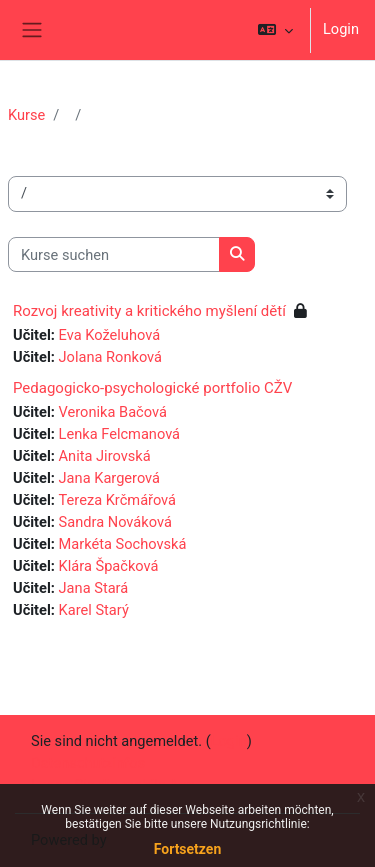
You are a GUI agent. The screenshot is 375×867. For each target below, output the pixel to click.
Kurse (26, 115)
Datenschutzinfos (88, 763)
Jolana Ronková (110, 357)
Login (341, 29)
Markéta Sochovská (123, 544)
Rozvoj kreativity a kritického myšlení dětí (149, 311)
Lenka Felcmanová (120, 434)
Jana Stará (94, 588)
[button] (275, 30)
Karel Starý (94, 610)
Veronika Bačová (113, 412)
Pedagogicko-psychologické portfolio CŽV (152, 388)
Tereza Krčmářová (117, 500)
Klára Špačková (109, 566)
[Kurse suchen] (114, 255)
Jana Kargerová (109, 478)
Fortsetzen (188, 849)
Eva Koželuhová (110, 335)
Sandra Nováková (115, 522)
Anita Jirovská (105, 456)
